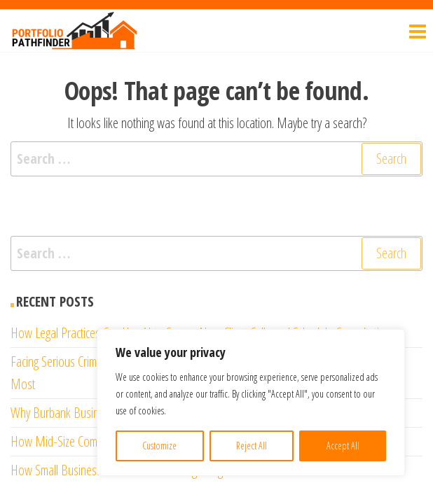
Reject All (252, 446)
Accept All (343, 446)
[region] (251, 402)
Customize (159, 446)
